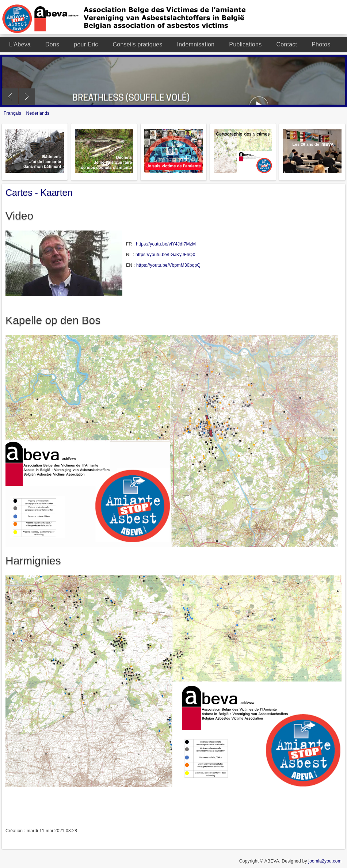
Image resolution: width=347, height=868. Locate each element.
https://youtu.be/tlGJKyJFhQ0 (165, 255)
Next (27, 97)
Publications (245, 44)
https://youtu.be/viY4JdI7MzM (166, 244)
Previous (10, 97)
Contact (287, 44)
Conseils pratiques (138, 44)
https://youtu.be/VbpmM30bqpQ (168, 265)
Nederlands (38, 113)
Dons (52, 44)
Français (13, 113)
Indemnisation (196, 44)
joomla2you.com (325, 861)
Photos (321, 44)
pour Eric (86, 44)
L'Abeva (20, 44)
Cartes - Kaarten (39, 193)
